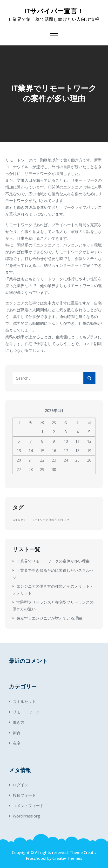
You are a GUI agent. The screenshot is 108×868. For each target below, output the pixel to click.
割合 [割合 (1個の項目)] (61, 520)
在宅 (17, 743)
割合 (17, 733)
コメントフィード (28, 806)
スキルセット (24, 702)
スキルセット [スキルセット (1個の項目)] (20, 520)
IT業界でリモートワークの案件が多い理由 (53, 561)
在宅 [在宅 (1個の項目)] (67, 520)
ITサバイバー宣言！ (54, 11)
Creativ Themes (67, 858)
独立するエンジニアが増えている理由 (49, 618)
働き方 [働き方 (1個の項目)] (53, 520)
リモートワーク (26, 712)
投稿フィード (24, 795)
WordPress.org (26, 816)
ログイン (20, 785)
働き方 (19, 722)
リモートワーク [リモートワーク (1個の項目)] (39, 520)
